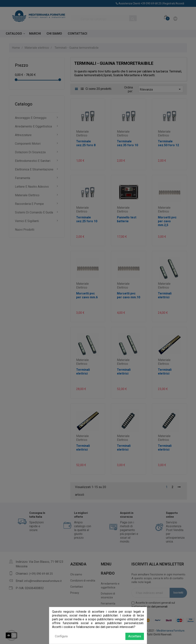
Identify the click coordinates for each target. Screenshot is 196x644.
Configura (61, 636)
